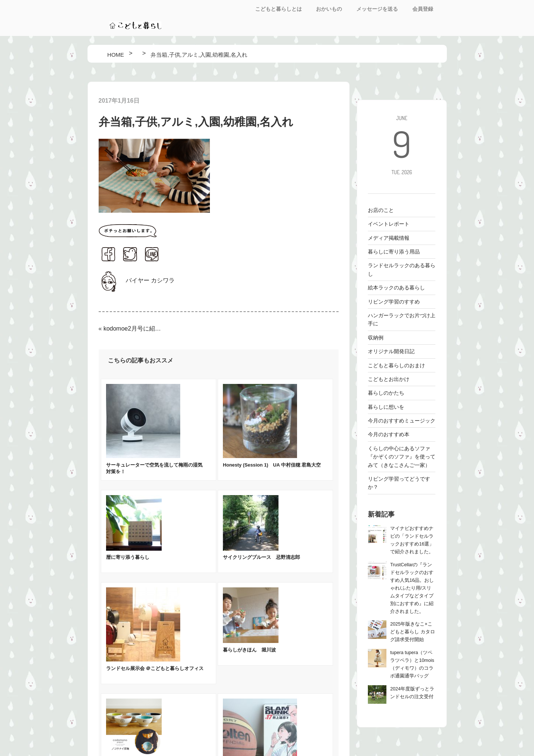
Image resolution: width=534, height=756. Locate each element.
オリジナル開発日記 (391, 351)
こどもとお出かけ (389, 379)
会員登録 (423, 9)
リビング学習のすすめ (394, 302)
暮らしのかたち (386, 393)
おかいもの (329, 9)
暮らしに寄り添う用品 (394, 252)
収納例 (376, 338)
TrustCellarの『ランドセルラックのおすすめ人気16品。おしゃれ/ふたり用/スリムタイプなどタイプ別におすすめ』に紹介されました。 (412, 588)
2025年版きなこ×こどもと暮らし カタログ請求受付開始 (413, 632)
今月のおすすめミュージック (402, 421)
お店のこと (381, 210)
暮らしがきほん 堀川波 (249, 650)
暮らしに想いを (386, 407)
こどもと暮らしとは (278, 9)
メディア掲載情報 (389, 238)
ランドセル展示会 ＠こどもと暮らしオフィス (155, 668)
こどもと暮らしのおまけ (396, 365)
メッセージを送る (377, 9)
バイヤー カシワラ (150, 280)
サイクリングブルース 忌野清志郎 (261, 557)
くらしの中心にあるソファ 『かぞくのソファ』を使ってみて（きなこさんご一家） (402, 457)
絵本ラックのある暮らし (396, 288)
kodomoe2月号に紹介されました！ (133, 329)
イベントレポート (389, 224)
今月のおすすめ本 (389, 434)
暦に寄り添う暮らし (128, 557)
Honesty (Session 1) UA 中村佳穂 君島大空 (272, 465)
